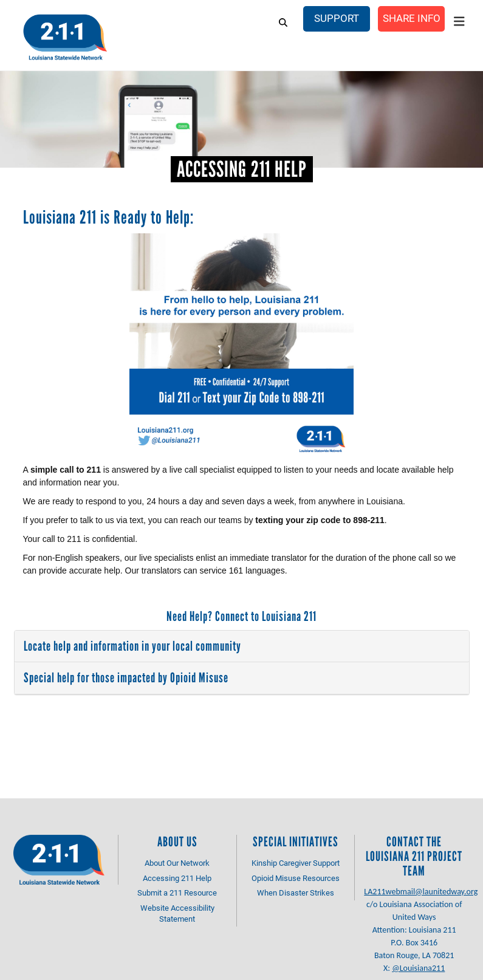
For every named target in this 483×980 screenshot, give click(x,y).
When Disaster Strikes (296, 893)
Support (337, 18)
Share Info (411, 18)
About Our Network (177, 863)
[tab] (242, 646)
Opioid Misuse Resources (296, 878)
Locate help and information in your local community (132, 646)
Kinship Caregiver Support (296, 863)
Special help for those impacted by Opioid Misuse (126, 678)
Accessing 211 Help (177, 878)
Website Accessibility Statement (177, 913)
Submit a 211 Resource (177, 893)
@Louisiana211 (418, 968)
